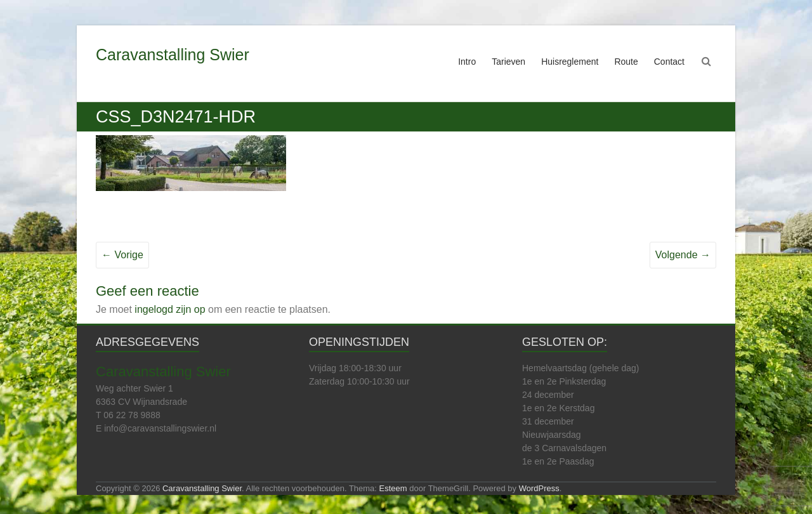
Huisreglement (570, 62)
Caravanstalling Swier (173, 55)
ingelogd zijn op (170, 309)
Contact (669, 62)
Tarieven (508, 62)
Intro (467, 62)
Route (626, 62)
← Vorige (122, 255)
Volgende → (683, 255)
